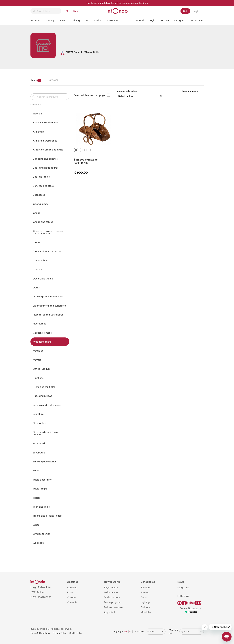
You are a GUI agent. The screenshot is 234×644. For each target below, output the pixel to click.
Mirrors (37, 360)
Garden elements (43, 333)
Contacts (72, 602)
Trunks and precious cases (48, 516)
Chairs (37, 213)
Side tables (39, 423)
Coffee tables (40, 260)
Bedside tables (41, 177)
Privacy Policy (59, 633)
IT (130, 631)
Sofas (36, 470)
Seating (50, 20)
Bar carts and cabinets (46, 159)
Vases (36, 525)
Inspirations (197, 20)
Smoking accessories (45, 461)
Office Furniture (42, 369)
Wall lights (39, 543)
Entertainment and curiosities (49, 306)
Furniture (35, 20)
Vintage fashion (42, 534)
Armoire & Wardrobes (45, 141)
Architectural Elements (46, 122)
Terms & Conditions (40, 633)
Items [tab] (36, 80)
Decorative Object (43, 278)
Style (152, 20)
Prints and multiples (44, 387)
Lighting (75, 20)
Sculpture (38, 414)
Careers (72, 597)
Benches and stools (44, 186)
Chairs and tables (43, 222)
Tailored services (113, 607)
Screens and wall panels (47, 405)
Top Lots (165, 20)
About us (72, 587)
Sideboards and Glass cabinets (45, 433)
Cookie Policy (76, 633)
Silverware (39, 452)
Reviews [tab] (53, 80)
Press (70, 592)
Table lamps (40, 488)
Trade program (113, 602)
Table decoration (43, 480)
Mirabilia (113, 20)
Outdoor (98, 20)
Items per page (190, 91)
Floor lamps (40, 323)
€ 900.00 (81, 172)
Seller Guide (111, 592)
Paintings (38, 378)
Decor (62, 20)
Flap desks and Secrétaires (48, 314)
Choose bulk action (137, 94)
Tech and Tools (41, 507)
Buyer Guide (111, 587)
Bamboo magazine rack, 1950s (86, 161)
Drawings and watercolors (48, 296)
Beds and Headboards (46, 168)
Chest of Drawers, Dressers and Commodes (48, 232)
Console (37, 269)
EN (126, 631)
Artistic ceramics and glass (48, 149)
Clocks (37, 242)
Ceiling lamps (41, 204)
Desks (36, 287)
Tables (37, 498)
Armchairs (39, 132)
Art (86, 20)
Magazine (183, 587)
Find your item (112, 597)
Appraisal (109, 612)
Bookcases (39, 195)
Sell (185, 11)
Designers (180, 20)
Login (196, 11)
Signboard (39, 443)
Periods (141, 20)
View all (37, 113)
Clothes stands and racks (47, 251)
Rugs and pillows (43, 396)
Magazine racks (42, 342)
